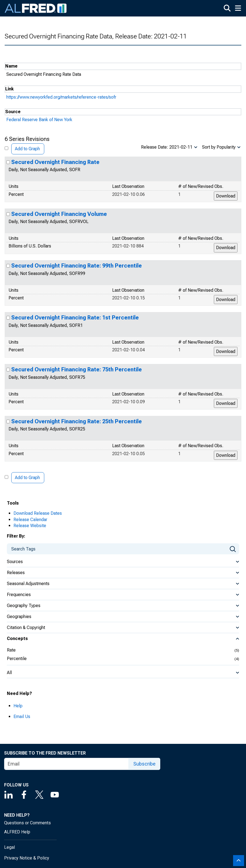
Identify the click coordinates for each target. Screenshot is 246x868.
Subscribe (144, 764)
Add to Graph (27, 149)
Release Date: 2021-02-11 (167, 147)
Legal (9, 847)
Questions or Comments (27, 823)
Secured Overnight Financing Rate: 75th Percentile (77, 369)
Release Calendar (30, 520)
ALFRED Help (17, 832)
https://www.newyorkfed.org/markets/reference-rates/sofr (61, 97)
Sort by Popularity (219, 147)
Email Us (22, 717)
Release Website (30, 526)
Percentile (17, 659)
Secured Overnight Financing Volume (59, 214)
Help (18, 706)
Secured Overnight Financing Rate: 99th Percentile (77, 266)
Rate (11, 650)
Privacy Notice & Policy (27, 858)
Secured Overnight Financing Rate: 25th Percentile (77, 421)
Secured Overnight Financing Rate (55, 162)
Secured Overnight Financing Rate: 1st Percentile (75, 318)
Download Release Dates (38, 513)
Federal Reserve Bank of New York (39, 120)
